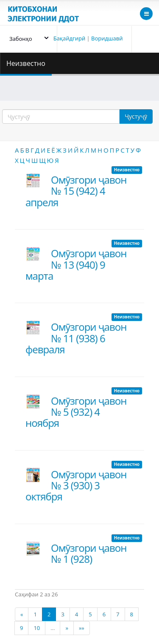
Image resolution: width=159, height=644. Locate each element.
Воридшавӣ (107, 38)
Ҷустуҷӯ (136, 116)
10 (37, 628)
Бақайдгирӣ (69, 38)
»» (82, 628)
